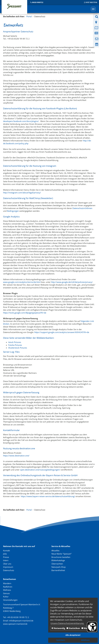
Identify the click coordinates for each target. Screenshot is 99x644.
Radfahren (8, 587)
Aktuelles (55, 551)
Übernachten (57, 564)
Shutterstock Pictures (18, 348)
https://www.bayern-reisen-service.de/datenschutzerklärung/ (48, 496)
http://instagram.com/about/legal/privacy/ (22, 193)
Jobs (5, 554)
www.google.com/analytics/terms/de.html (22, 282)
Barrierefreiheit (58, 570)
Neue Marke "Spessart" (62, 554)
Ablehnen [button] (85, 640)
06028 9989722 (38, 2)
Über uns (7, 564)
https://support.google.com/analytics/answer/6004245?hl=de (62, 332)
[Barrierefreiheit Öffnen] (92, 627)
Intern (6, 560)
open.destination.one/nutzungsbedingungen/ (40, 470)
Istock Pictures (15, 342)
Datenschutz (9, 570)
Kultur (6, 597)
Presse (6, 557)
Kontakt (7, 551)
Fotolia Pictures (15, 345)
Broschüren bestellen (61, 557)
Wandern (7, 583)
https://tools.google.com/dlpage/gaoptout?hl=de (25, 313)
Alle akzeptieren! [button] (73, 635)
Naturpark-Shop (59, 567)
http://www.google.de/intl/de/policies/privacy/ (72, 282)
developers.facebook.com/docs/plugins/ (21, 121)
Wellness (7, 590)
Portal (29, 16)
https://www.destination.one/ (16, 456)
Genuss (6, 593)
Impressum (8, 567)
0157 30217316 (91, 2)
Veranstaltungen (10, 600)
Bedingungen (13, 211)
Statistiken (73, 628)
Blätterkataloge (58, 560)
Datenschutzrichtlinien (82, 208)
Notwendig (58, 628)
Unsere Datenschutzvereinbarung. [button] (67, 623)
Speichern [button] (61, 640)
